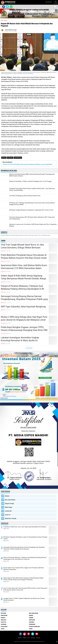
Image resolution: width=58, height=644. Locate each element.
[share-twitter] (7, 7)
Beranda (20, 638)
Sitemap (38, 638)
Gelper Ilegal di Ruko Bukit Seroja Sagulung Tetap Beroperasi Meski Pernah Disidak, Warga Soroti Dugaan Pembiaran (23, 279)
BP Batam (10, 158)
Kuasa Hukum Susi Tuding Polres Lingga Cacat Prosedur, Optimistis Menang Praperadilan (24, 569)
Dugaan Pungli (9, 504)
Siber (29, 638)
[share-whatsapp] (11, 7)
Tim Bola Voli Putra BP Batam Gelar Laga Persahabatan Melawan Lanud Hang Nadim (27, 164)
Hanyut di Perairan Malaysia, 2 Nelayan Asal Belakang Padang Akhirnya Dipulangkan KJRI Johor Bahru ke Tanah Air (22, 289)
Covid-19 (8, 515)
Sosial (3, 629)
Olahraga (4, 624)
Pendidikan (32, 624)
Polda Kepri (4, 627)
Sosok (31, 629)
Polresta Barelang (34, 627)
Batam (4, 158)
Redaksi (25, 638)
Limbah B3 (8, 511)
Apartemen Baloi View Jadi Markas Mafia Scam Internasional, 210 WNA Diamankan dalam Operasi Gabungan (24, 268)
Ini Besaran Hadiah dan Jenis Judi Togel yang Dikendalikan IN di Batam (25, 527)
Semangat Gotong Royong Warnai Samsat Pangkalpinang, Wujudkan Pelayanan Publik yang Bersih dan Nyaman (24, 299)
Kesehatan (32, 620)
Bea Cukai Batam (10, 500)
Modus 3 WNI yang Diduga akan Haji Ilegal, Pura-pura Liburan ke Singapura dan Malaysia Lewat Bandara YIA (24, 320)
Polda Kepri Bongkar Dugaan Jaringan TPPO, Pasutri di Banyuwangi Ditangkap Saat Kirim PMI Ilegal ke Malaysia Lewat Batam (24, 330)
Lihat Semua (29, 348)
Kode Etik (33, 638)
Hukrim (7, 496)
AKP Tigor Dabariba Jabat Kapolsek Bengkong (23, 307)
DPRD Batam (4, 615)
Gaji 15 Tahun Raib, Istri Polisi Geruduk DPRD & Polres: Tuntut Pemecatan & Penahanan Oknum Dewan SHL (25, 589)
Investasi (4, 620)
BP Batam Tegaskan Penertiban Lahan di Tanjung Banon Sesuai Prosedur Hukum (25, 538)
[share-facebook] (4, 7)
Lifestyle (4, 622)
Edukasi (3, 618)
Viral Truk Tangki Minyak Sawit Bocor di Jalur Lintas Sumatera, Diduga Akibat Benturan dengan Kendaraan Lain (22, 248)
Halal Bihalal (18, 158)
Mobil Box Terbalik (11, 519)
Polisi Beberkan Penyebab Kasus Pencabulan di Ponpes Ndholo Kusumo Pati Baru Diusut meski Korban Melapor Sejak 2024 (24, 258)
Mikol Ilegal (8, 507)
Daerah (31, 615)
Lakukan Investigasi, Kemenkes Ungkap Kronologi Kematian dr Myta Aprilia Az (20, 339)
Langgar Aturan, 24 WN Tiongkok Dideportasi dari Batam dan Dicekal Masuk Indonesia (24, 599)
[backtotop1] (57, 642)
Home (2, 21)
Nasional (32, 622)
